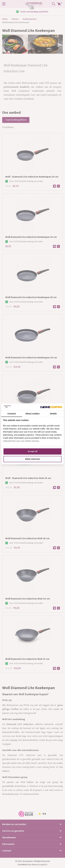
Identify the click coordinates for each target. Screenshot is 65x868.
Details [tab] (53, 414)
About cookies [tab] (32, 414)
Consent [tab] (12, 414)
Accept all (33, 451)
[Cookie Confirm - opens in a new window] (51, 407)
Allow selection (32, 459)
